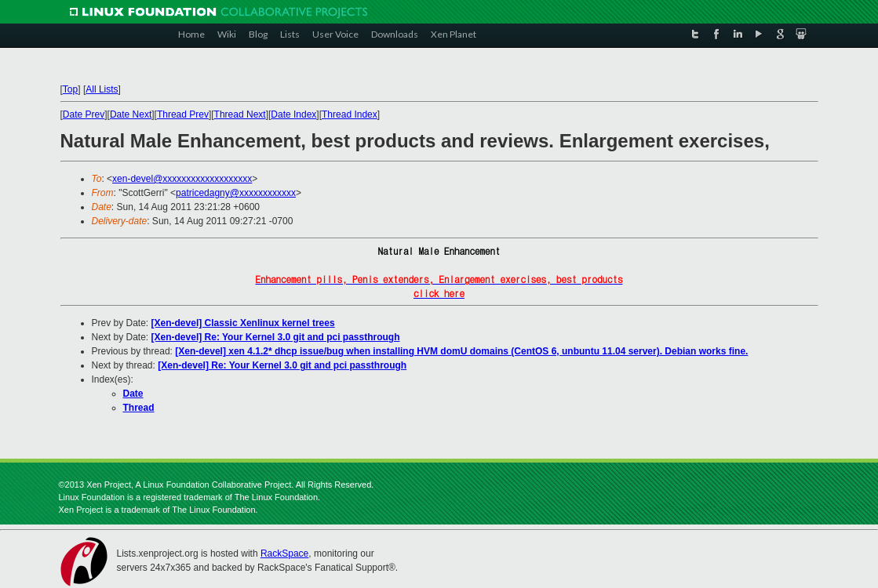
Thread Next (240, 114)
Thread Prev (183, 114)
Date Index (293, 114)
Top (70, 89)
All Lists (102, 89)
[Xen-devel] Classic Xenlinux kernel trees (243, 323)
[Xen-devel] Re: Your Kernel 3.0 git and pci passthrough (276, 337)
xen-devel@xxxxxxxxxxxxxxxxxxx (182, 179)
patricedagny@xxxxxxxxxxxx (236, 193)
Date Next (131, 114)
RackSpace (284, 554)
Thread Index (350, 114)
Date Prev (84, 114)
